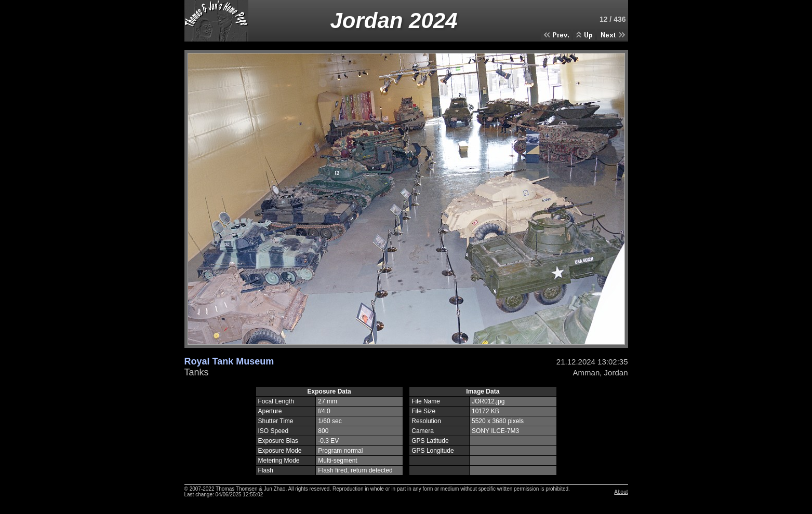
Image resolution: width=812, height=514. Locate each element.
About (621, 492)
